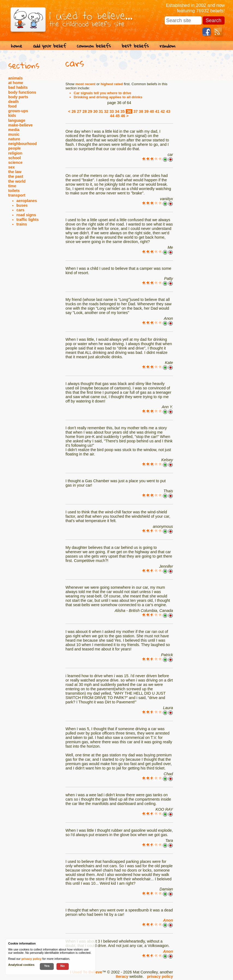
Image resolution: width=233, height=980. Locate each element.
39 (147, 111)
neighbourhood (23, 144)
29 (90, 111)
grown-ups (18, 111)
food (12, 106)
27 (79, 111)
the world (17, 181)
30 (95, 111)
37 (136, 111)
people (14, 148)
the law (15, 172)
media (14, 130)
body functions (22, 92)
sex (11, 167)
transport (17, 195)
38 (141, 111)
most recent (85, 84)
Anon (168, 920)
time (12, 186)
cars (20, 210)
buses (22, 205)
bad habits (18, 87)
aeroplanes (27, 201)
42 (163, 111)
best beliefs (135, 46)
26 (74, 111)
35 (123, 111)
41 (157, 111)
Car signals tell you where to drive (102, 93)
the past (16, 176)
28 (85, 111)
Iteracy (122, 976)
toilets (14, 191)
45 (118, 116)
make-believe (20, 125)
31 (101, 111)
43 (168, 111)
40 (152, 111)
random (168, 46)
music (14, 134)
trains (22, 224)
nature (14, 139)
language (17, 120)
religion (15, 153)
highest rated (112, 84)
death (13, 102)
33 (112, 111)
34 (117, 111)
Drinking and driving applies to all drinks (108, 97)
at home (16, 83)
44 (112, 116)
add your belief (50, 46)
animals (15, 78)
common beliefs (94, 46)
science (15, 162)
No (63, 966)
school (14, 158)
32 (106, 111)
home (17, 46)
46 (123, 116)
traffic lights (28, 220)
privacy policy (160, 976)
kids (12, 116)
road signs (26, 215)
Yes (47, 966)
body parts (18, 97)
